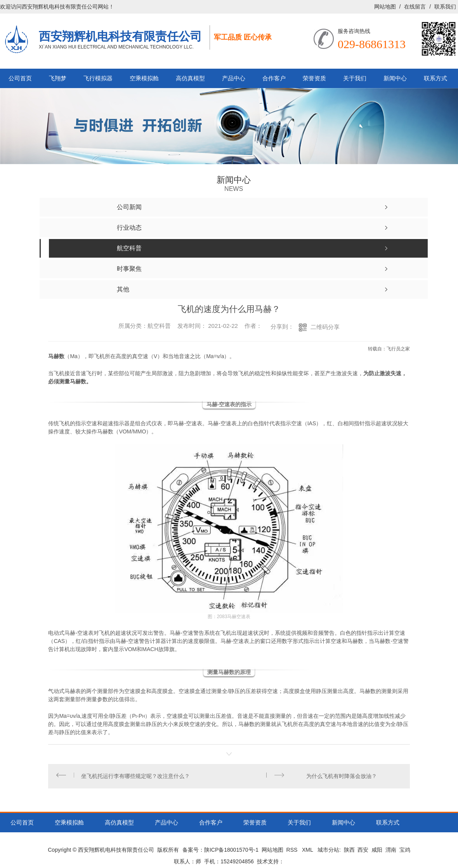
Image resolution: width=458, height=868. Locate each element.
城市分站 (328, 853)
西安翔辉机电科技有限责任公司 (120, 36)
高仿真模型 (190, 78)
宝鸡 (405, 853)
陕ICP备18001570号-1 (231, 853)
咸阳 (377, 853)
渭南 (391, 853)
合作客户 (274, 78)
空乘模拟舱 (144, 78)
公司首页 (20, 78)
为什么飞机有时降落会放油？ (340, 778)
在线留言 (415, 7)
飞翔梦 (58, 78)
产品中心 (234, 78)
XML (308, 853)
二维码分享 (325, 327)
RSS (293, 853)
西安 (363, 853)
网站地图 (385, 7)
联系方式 (435, 78)
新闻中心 (395, 78)
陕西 (349, 853)
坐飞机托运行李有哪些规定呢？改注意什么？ (137, 778)
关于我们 (355, 78)
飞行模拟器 (98, 78)
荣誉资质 (314, 78)
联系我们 (445, 7)
